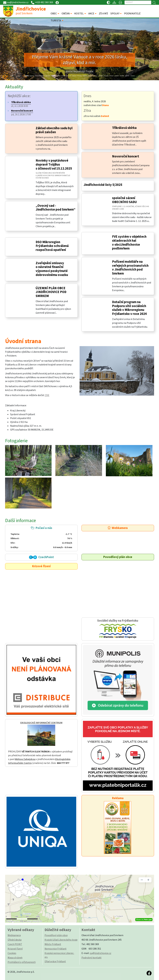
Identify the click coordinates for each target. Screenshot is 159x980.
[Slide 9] (74, 76)
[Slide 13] (95, 76)
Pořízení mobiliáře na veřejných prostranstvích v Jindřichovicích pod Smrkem (130, 268)
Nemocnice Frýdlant (56, 949)
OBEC (54, 14)
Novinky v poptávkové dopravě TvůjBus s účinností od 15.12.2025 (54, 164)
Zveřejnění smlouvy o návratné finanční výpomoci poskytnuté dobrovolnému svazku (52, 269)
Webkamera (118, 528)
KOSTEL (79, 14)
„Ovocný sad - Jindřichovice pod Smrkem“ (56, 208)
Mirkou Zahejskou (25, 759)
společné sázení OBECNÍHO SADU (124, 200)
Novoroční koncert (126, 156)
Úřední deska (15, 940)
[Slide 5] (53, 76)
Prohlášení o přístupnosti (22, 962)
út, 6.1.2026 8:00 (21, 104)
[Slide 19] (127, 76)
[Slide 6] (58, 76)
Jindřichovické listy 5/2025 (103, 185)
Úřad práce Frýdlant (55, 961)
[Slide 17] (117, 76)
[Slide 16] (111, 76)
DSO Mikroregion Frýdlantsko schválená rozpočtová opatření (52, 246)
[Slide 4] (48, 76)
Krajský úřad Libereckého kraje (61, 940)
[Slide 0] (26, 76)
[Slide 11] (85, 76)
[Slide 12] (90, 76)
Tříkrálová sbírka (124, 128)
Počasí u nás (41, 538)
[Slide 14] (101, 76)
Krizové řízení (41, 566)
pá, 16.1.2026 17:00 (22, 113)
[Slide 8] (69, 76)
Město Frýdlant (53, 944)
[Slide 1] (32, 76)
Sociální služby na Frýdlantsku (118, 629)
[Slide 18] (122, 76)
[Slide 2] (37, 76)
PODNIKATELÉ (132, 14)
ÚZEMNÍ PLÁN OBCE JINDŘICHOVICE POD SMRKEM (51, 292)
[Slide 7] (64, 76)
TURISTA (56, 21)
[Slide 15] (106, 76)
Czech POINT (15, 944)
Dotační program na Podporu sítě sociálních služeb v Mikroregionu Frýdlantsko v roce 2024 (129, 308)
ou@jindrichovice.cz (101, 953)
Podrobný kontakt (92, 958)
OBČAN (66, 14)
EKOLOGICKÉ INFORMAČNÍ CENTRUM (41, 723)
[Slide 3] (42, 76)
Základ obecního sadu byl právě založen (54, 130)
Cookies (12, 953)
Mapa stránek (15, 958)
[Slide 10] (79, 76)
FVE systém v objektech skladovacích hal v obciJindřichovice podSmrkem (129, 243)
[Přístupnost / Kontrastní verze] (108, 2)
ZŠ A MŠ (104, 14)
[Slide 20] (132, 76)
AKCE (91, 14)
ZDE (47, 395)
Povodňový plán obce (118, 557)
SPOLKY (115, 14)
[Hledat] (138, 2)
